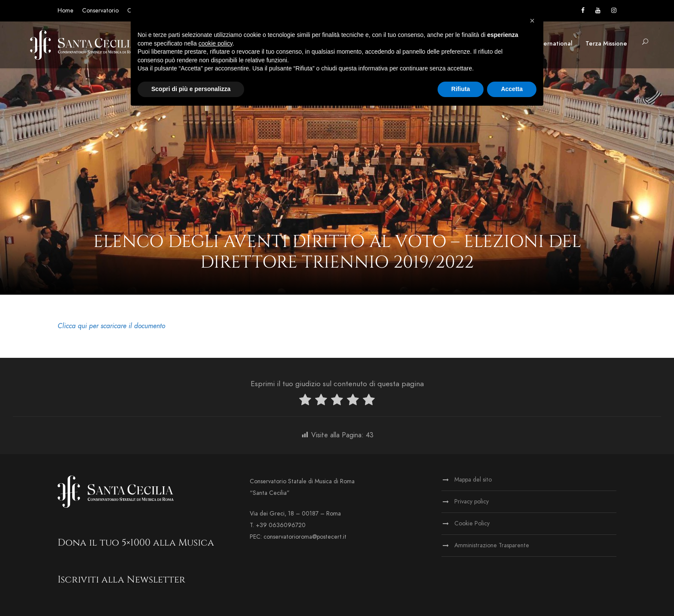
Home (66, 11)
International (554, 44)
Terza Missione (606, 44)
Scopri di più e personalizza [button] (191, 89)
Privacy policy (472, 502)
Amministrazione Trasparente (492, 545)
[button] (532, 21)
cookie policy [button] (216, 43)
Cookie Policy (472, 523)
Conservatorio (100, 11)
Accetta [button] (512, 89)
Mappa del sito (473, 480)
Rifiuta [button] (461, 89)
